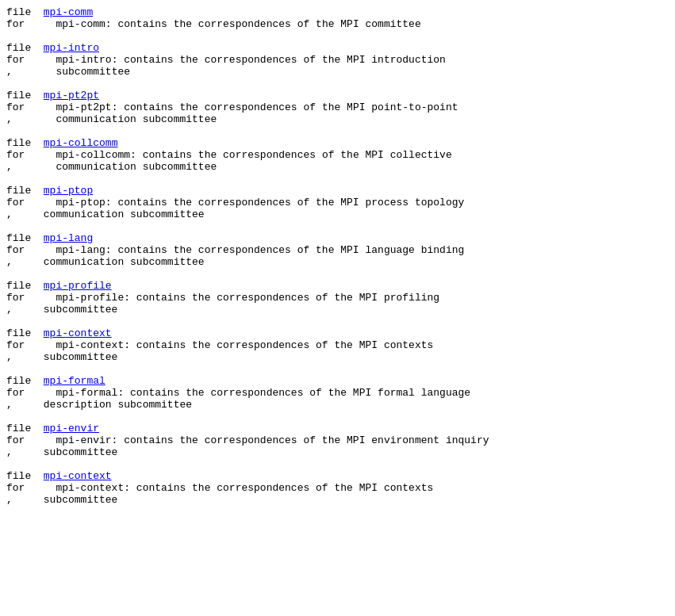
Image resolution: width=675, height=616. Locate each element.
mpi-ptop (68, 228)
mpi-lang (68, 285)
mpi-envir (71, 513)
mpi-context (78, 399)
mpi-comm (68, 13)
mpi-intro (71, 56)
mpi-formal (75, 456)
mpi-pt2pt (71, 113)
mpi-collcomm (81, 170)
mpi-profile (78, 342)
